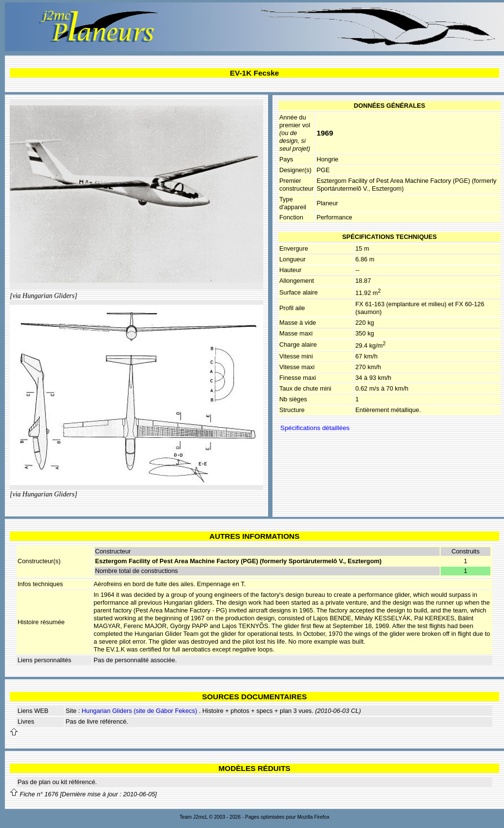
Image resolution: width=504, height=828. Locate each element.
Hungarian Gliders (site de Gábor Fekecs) (140, 711)
